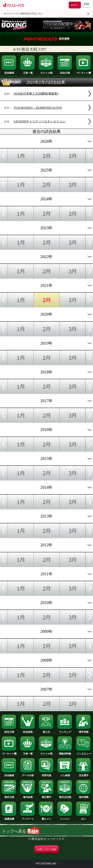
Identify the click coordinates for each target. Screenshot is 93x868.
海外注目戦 (65, 796)
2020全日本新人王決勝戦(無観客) (36, 94)
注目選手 (84, 774)
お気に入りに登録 (46, 849)
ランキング (65, 731)
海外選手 (46, 796)
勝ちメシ (46, 818)
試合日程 (65, 72)
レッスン (65, 818)
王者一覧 (28, 72)
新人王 (46, 731)
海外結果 (28, 796)
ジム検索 (65, 774)
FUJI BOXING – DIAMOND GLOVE (38, 108)
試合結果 (28, 731)
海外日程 (9, 796)
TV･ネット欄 (84, 72)
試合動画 (9, 72)
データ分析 (28, 774)
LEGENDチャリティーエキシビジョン (40, 121)
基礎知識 (9, 818)
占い (84, 818)
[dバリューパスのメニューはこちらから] (86, 6)
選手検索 (84, 731)
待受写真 (46, 774)
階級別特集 (65, 753)
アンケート (28, 818)
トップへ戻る (21, 831)
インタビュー (84, 753)
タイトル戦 (46, 72)
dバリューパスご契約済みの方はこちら (24, 14)
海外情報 (84, 796)
